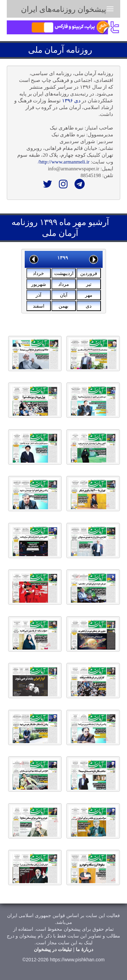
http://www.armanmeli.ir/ (64, 162)
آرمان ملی (46, 50)
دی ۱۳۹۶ (71, 101)
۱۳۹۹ (63, 258)
